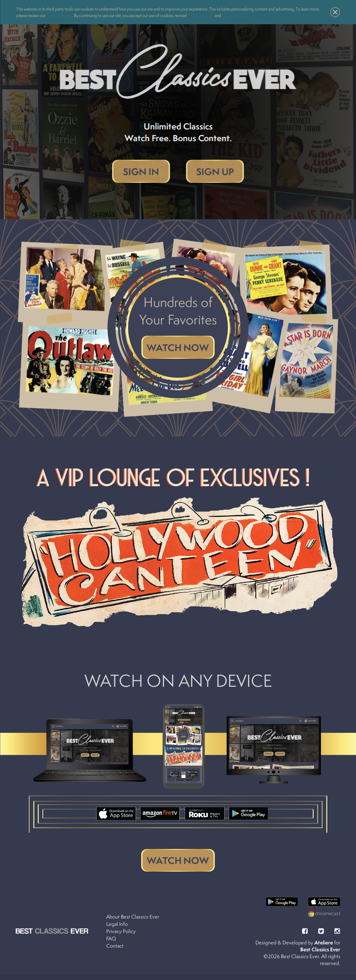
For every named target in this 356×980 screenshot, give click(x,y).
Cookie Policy (59, 15)
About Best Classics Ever (133, 922)
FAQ (112, 944)
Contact (115, 951)
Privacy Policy (201, 15)
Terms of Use (234, 15)
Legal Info (117, 929)
